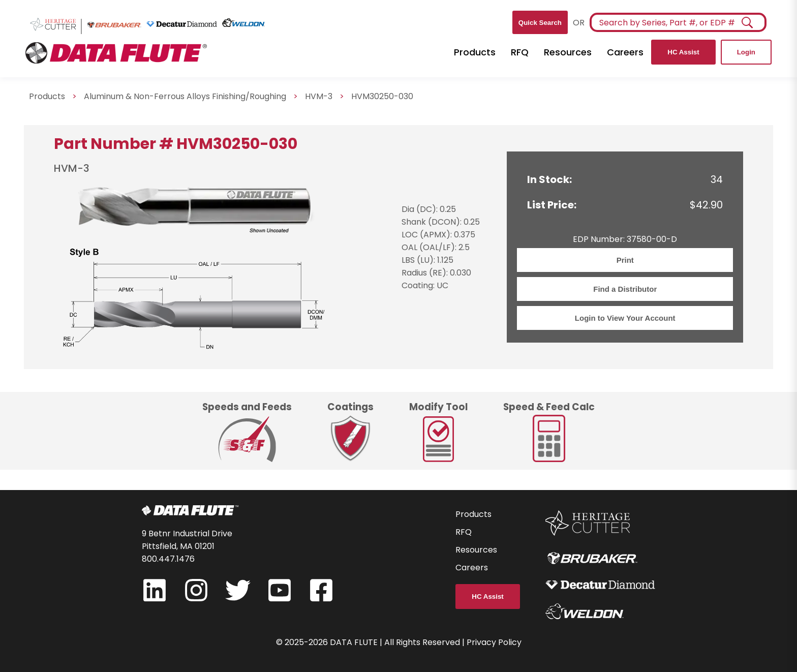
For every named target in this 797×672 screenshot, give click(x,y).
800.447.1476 (168, 559)
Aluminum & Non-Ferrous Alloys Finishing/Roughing (185, 96)
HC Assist (683, 52)
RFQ (520, 52)
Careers (625, 52)
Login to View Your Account (625, 318)
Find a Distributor (625, 289)
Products (475, 52)
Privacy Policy (494, 642)
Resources (568, 52)
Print (625, 260)
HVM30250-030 (382, 96)
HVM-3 (319, 96)
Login (746, 52)
